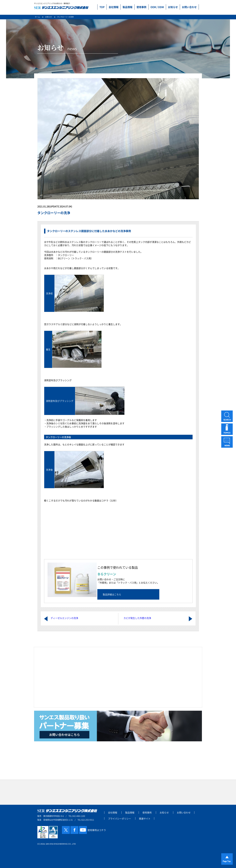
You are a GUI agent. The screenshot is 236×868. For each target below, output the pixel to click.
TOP (102, 7)
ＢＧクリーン (107, 574)
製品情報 (128, 7)
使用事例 (141, 7)
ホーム (37, 17)
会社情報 (114, 7)
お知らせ (173, 7)
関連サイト (145, 818)
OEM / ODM (157, 7)
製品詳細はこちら (112, 594)
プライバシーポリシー (119, 818)
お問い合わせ (189, 7)
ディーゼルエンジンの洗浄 (64, 618)
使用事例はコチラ (97, 830)
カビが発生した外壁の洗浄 (137, 618)
